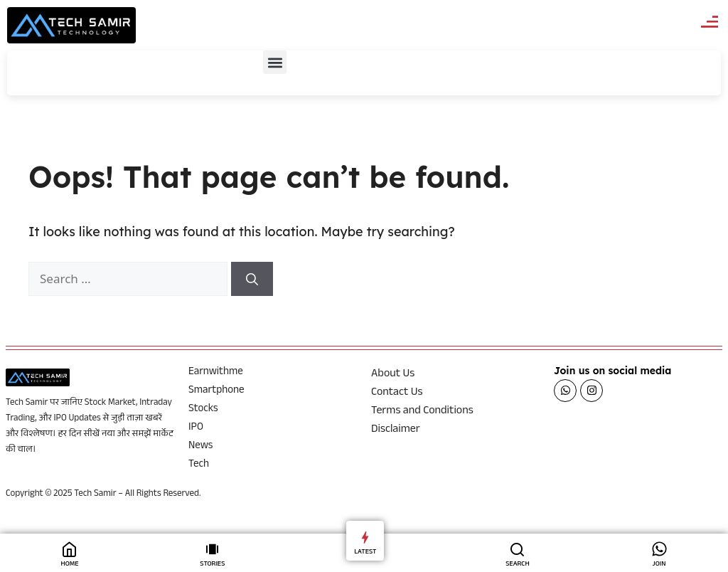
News (200, 447)
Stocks (203, 410)
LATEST (365, 552)
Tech (199, 465)
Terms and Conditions (422, 412)
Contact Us (397, 393)
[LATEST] (365, 537)
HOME (69, 565)
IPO (196, 428)
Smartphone (216, 391)
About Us (393, 375)
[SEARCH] (517, 549)
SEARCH (518, 565)
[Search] (252, 279)
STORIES (212, 565)
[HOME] (69, 549)
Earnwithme (216, 373)
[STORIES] (212, 549)
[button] (275, 62)
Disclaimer (396, 430)
